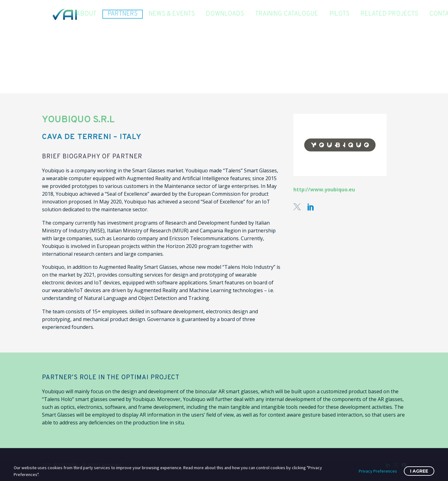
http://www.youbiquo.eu (324, 189)
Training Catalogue (287, 14)
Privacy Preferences (378, 471)
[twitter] (297, 207)
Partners (123, 14)
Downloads (225, 14)
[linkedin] (311, 207)
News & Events (172, 14)
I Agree (419, 471)
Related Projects (389, 14)
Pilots (339, 14)
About (86, 14)
